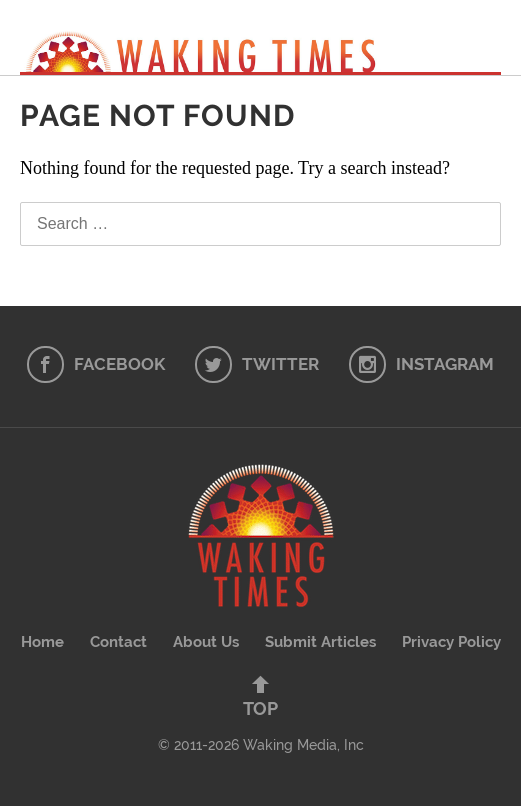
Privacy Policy (451, 642)
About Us (206, 642)
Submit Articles (320, 642)
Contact (118, 642)
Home (42, 642)
